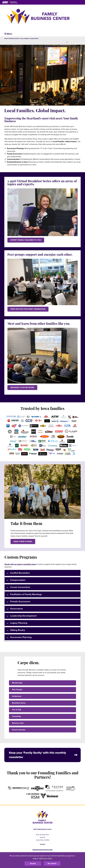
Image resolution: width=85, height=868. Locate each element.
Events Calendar (19, 730)
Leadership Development (21, 616)
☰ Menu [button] (8, 34)
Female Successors (18, 602)
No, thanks (52, 863)
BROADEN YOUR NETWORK (22, 387)
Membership (17, 683)
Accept (33, 863)
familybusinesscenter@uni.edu (43, 850)
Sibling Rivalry (15, 630)
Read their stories (23, 542)
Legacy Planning (17, 623)
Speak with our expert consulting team (20, 564)
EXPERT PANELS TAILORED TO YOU (26, 240)
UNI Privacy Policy (46, 858)
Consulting (16, 716)
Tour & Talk (17, 710)
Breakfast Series (19, 703)
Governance (14, 609)
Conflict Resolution (18, 573)
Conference (17, 696)
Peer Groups (17, 690)
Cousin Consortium (18, 588)
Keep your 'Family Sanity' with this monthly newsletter (38, 755)
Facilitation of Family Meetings (24, 595)
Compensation (16, 580)
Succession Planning (19, 638)
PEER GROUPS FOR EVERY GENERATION (28, 309)
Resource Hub (18, 723)
